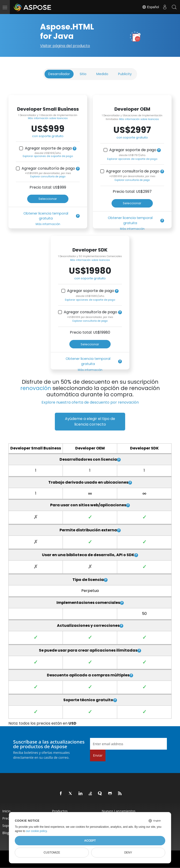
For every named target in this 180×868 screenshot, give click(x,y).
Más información (48, 224)
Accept (90, 841)
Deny (128, 853)
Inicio (6, 811)
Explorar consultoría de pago (48, 177)
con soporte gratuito (48, 136)
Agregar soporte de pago (48, 148)
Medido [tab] (102, 74)
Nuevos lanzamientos (119, 811)
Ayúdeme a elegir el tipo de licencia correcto (90, 421)
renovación (36, 388)
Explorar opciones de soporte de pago (48, 156)
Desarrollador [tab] (59, 74)
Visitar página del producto (65, 46)
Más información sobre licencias (48, 118)
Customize (52, 853)
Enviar (98, 755)
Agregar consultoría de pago (48, 168)
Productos (60, 811)
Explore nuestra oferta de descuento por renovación (90, 402)
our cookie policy (36, 831)
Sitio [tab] (83, 74)
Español (150, 7)
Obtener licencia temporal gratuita (46, 216)
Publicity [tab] (125, 74)
